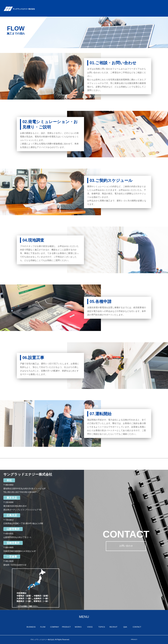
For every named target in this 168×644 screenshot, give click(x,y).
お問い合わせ (126, 546)
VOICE (113, 7)
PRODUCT (90, 6)
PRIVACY (134, 639)
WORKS (102, 6)
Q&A (146, 8)
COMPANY (76, 6)
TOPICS (123, 6)
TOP (42, 7)
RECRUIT (135, 6)
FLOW (64, 8)
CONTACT (159, 6)
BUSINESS (53, 6)
